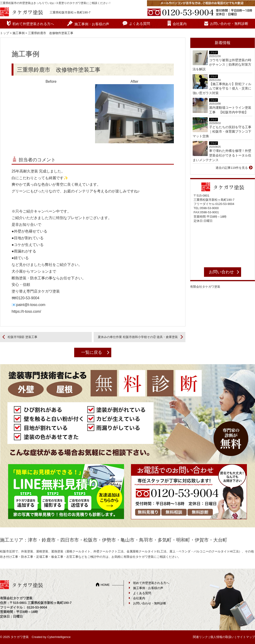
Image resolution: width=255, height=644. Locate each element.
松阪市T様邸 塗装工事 (23, 337)
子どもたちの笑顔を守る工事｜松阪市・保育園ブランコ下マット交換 (222, 132)
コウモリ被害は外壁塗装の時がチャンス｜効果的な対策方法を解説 (222, 65)
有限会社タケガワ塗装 (205, 287)
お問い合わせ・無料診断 (229, 24)
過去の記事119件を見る (232, 168)
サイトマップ (246, 637)
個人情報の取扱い (222, 637)
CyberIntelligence (59, 637)
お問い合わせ (221, 272)
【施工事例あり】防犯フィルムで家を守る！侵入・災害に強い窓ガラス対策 (222, 88)
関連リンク (200, 637)
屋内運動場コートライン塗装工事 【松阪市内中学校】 (230, 110)
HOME (105, 585)
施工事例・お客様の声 (92, 24)
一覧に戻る (92, 352)
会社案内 (180, 24)
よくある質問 (140, 24)
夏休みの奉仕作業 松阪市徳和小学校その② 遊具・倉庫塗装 (138, 337)
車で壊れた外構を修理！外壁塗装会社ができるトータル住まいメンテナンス (222, 155)
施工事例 (19, 33)
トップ (5, 33)
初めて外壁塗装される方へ (33, 24)
